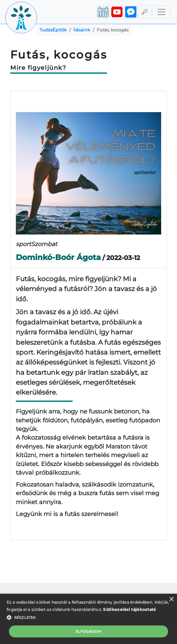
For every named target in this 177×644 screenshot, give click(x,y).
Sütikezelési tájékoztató (129, 609)
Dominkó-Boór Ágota (58, 257)
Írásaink (82, 30)
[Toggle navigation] (161, 12)
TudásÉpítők (53, 30)
